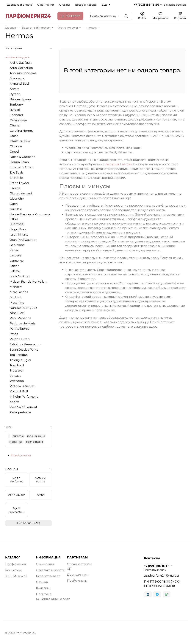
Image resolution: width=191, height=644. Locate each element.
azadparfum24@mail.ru (161, 576)
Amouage (17, 78)
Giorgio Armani (21, 193)
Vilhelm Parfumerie (24, 397)
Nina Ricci (17, 313)
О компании (46, 5)
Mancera (16, 287)
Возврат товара (86, 5)
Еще (105, 5)
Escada (15, 188)
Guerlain (16, 209)
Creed (14, 152)
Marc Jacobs (19, 292)
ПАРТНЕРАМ (77, 558)
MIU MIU (16, 297)
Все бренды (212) (29, 523)
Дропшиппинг (78, 575)
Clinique (16, 146)
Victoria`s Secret (22, 386)
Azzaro (15, 89)
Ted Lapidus (19, 355)
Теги (9, 427)
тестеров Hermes (118, 164)
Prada (14, 334)
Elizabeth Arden (22, 167)
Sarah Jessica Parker (25, 350)
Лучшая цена (36, 436)
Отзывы (65, 5)
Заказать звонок (175, 5)
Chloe (14, 136)
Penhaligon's (19, 329)
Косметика (14, 570)
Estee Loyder (19, 183)
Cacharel (16, 115)
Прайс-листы (21, 455)
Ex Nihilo (16, 178)
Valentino (17, 381)
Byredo (15, 94)
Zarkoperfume (20, 412)
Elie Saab (16, 172)
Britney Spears (21, 99)
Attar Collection (21, 68)
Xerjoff (14, 402)
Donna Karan (19, 162)
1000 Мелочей (16, 576)
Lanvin (15, 266)
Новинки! (16, 442)
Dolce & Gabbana (22, 157)
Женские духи (18, 57)
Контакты (43, 588)
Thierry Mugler (21, 360)
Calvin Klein (18, 120)
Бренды (12, 469)
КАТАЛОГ (13, 558)
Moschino (17, 302)
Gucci (14, 204)
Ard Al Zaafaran (21, 63)
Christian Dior (20, 141)
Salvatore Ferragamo (25, 344)
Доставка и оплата (19, 5)
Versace (15, 376)
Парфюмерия (16, 564)
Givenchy (17, 199)
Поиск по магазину (103, 16)
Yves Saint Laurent (24, 407)
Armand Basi (19, 84)
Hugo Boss (18, 229)
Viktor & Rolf (19, 391)
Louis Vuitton (20, 276)
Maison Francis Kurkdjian (28, 282)
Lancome (17, 261)
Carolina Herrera (22, 131)
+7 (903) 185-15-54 (146, 5)
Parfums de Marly (23, 323)
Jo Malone (17, 245)
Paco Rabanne (21, 318)
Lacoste (15, 255)
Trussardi (16, 370)
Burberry (16, 105)
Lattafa (15, 271)
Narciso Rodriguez (23, 308)
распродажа (34, 442)
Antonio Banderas (23, 73)
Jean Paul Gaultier (23, 240)
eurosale (18, 436)
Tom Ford (17, 365)
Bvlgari (15, 110)
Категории (14, 48)
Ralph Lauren (20, 339)
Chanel (15, 125)
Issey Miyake (19, 234)
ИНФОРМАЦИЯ (48, 558)
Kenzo (14, 250)
